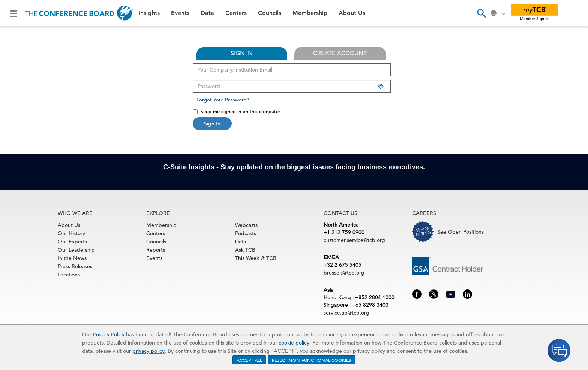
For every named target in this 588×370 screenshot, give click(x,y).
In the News (72, 258)
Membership (310, 13)
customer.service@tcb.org (354, 240)
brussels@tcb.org (344, 273)
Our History (71, 233)
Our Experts (72, 242)
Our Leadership (76, 250)
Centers (236, 13)
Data (207, 13)
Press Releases (75, 266)
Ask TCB (245, 250)
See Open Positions (460, 232)
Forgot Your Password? (223, 100)
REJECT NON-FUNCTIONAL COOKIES (312, 360)
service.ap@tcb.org (346, 313)
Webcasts (246, 225)
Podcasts (246, 233)
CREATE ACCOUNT (340, 53)
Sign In (212, 124)
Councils (270, 13)
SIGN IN (242, 53)
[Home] (79, 13)
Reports (156, 250)
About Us (352, 13)
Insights (149, 13)
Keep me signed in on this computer (237, 111)
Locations (69, 275)
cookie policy (294, 343)
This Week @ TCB (256, 258)
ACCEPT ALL (249, 360)
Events (180, 13)
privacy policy (148, 351)
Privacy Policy (109, 334)
